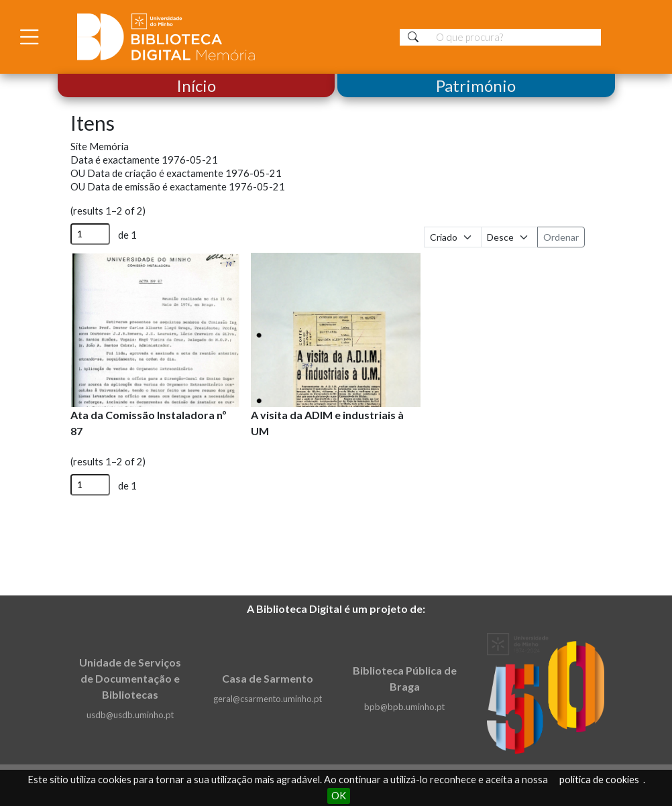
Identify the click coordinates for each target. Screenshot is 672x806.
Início (196, 85)
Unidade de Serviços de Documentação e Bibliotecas (130, 678)
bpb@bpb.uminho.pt (404, 707)
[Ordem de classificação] (510, 237)
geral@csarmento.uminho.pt (268, 699)
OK (339, 796)
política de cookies (599, 780)
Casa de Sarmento (268, 678)
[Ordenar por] (453, 237)
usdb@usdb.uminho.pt (130, 715)
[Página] (90, 234)
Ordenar (561, 237)
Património (476, 85)
